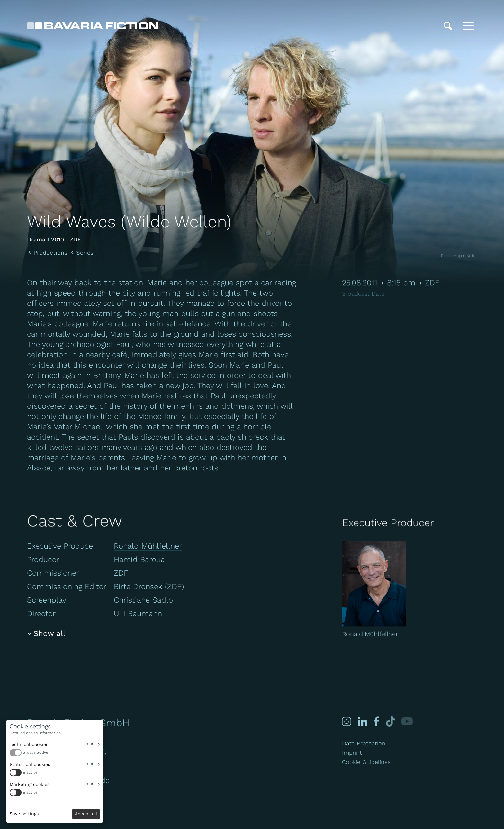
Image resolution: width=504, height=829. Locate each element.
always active (36, 752)
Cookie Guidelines (366, 762)
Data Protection (364, 743)
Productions (50, 253)
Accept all (86, 814)
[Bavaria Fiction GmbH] (93, 26)
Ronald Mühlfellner (148, 546)
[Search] (448, 26)
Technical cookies (29, 744)
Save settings (24, 814)
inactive (30, 772)
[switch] (55, 753)
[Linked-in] (363, 721)
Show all (49, 633)
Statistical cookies (30, 764)
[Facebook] (376, 721)
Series (85, 253)
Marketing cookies (30, 784)
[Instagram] (346, 721)
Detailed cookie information (35, 733)
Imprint (352, 753)
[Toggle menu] (468, 26)
